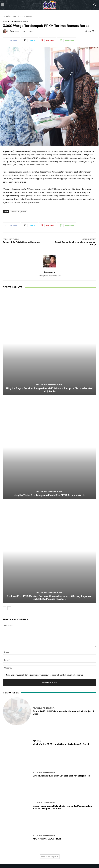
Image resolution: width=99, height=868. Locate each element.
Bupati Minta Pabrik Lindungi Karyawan (22, 242)
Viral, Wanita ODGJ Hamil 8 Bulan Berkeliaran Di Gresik (61, 744)
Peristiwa (37, 741)
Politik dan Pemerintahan (22, 16)
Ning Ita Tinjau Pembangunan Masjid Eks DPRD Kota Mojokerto (49, 495)
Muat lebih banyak (50, 856)
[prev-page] (5, 608)
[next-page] (9, 608)
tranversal (15, 31)
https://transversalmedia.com (49, 276)
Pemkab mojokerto (19, 212)
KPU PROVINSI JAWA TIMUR (47, 839)
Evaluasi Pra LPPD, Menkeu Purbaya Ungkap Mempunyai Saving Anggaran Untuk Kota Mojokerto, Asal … (50, 598)
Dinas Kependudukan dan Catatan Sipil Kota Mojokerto (61, 776)
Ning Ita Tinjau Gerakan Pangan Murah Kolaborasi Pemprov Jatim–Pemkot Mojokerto (50, 390)
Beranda (6, 16)
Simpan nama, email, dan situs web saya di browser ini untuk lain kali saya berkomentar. (45, 675)
